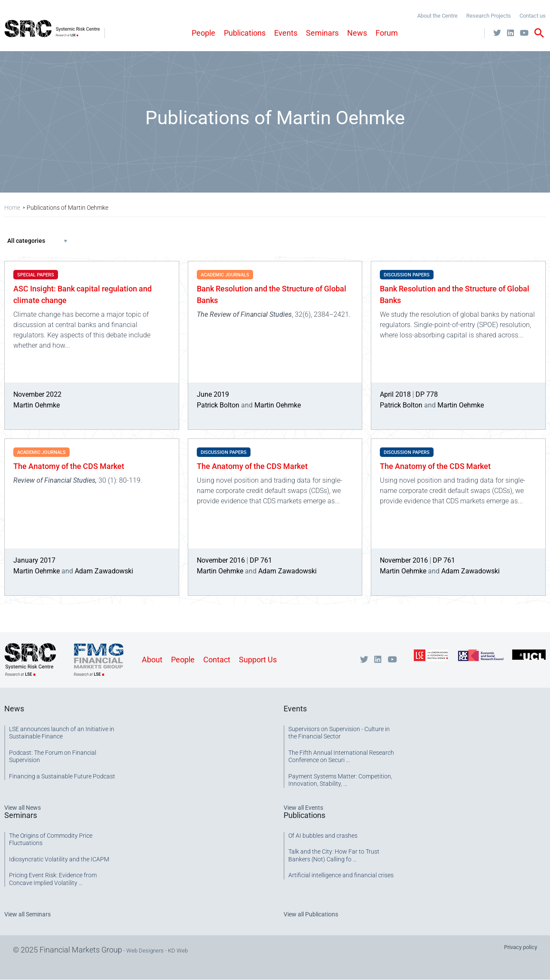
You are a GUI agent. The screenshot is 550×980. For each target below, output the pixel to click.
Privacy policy (521, 947)
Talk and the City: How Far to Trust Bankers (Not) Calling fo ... (334, 855)
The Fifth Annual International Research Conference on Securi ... (341, 756)
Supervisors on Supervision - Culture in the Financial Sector (339, 733)
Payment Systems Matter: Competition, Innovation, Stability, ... (340, 780)
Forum (387, 33)
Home (12, 208)
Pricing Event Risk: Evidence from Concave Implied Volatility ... (53, 879)
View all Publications (311, 914)
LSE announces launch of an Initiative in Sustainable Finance (62, 733)
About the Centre (437, 16)
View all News (23, 808)
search (539, 33)
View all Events (303, 808)
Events (286, 33)
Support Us (258, 660)
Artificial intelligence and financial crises (341, 875)
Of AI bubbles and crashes (323, 836)
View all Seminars (27, 914)
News (357, 33)
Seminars (322, 33)
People (203, 33)
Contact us (533, 16)
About (152, 660)
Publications (245, 33)
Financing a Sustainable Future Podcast (62, 776)
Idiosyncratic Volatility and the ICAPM (59, 859)
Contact (217, 660)
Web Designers (145, 951)
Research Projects (489, 16)
